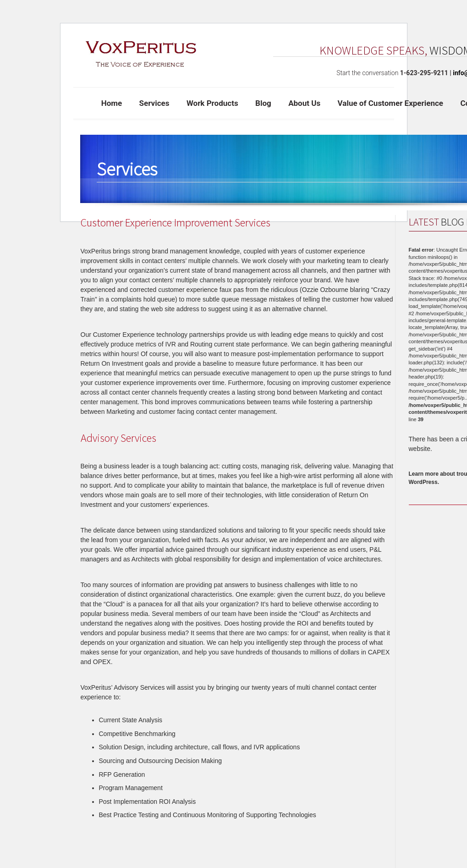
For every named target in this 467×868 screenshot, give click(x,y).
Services (154, 103)
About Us (304, 103)
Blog (263, 103)
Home (112, 103)
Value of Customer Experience (390, 103)
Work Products (212, 103)
